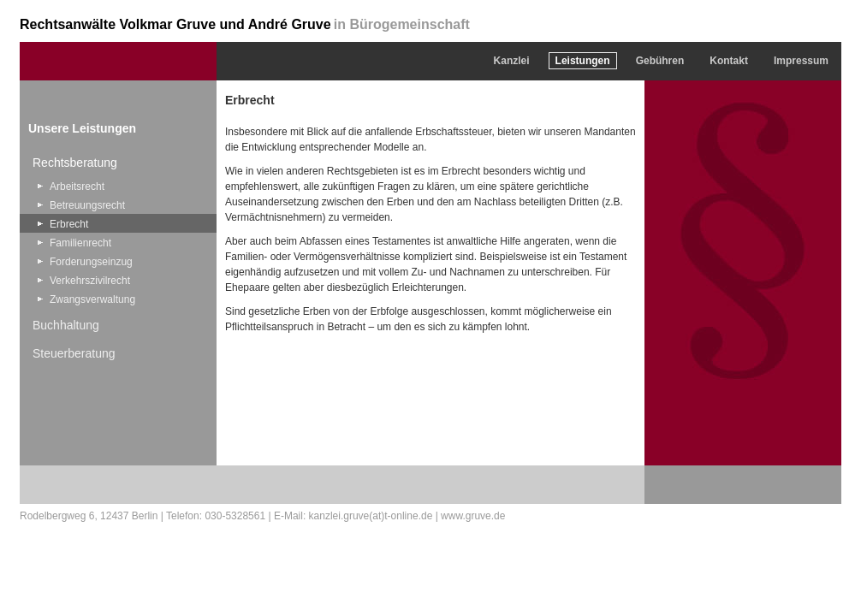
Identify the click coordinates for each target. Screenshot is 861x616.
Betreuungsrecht (87, 205)
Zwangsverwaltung (92, 299)
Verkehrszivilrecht (90, 281)
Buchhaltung (66, 325)
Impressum (801, 61)
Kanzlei (512, 61)
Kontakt (729, 61)
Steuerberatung (74, 353)
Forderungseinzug (91, 262)
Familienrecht (80, 243)
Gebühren (660, 61)
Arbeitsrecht (77, 187)
